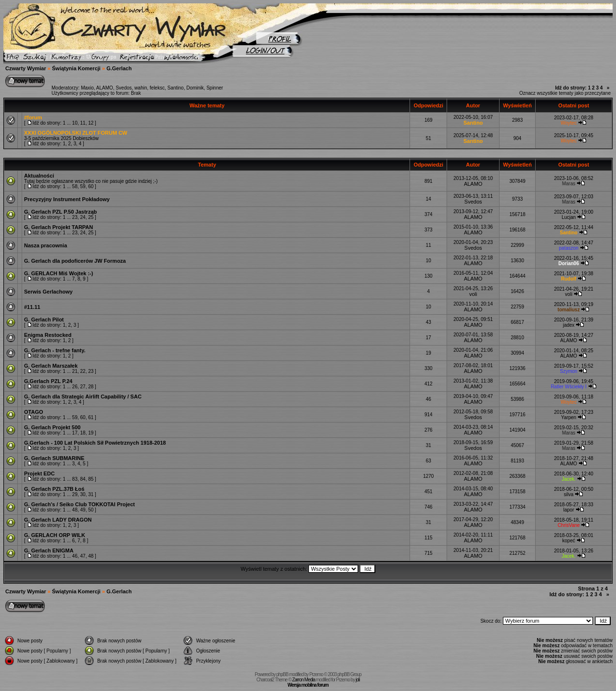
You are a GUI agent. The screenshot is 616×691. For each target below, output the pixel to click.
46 (75, 556)
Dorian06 (569, 263)
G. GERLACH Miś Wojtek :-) (58, 273)
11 (83, 123)
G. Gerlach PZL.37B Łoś (54, 489)
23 (75, 217)
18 (83, 433)
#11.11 (32, 307)
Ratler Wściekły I (568, 387)
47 (83, 556)
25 (91, 217)
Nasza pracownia (45, 245)
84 (83, 479)
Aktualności (39, 176)
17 (75, 433)
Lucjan (569, 217)
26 (75, 387)
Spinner (215, 88)
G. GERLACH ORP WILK (55, 535)
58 (75, 186)
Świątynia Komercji (76, 68)
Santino (176, 88)
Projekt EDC (39, 473)
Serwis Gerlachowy (48, 292)
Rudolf (569, 279)
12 (91, 123)
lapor (568, 510)
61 (91, 417)
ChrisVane (569, 525)
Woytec (569, 123)
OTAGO (34, 412)
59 (83, 186)
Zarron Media (303, 680)
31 (91, 494)
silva (569, 494)
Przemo (316, 674)
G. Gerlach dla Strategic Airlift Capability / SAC (83, 397)
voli (473, 294)
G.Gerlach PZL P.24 (48, 381)
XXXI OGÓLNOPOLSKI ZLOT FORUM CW (76, 133)
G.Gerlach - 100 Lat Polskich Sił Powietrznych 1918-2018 (95, 443)
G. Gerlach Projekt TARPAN (58, 227)
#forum (33, 117)
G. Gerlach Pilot (44, 320)
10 (75, 123)
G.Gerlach (119, 68)
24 (83, 217)
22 (83, 371)
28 (91, 387)
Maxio (87, 88)
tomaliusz (569, 310)
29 (75, 494)
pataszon (569, 248)
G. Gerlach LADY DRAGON (58, 520)
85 (91, 479)
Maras (569, 184)
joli (358, 680)
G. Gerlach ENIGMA (49, 550)
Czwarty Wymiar (26, 68)
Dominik (195, 88)
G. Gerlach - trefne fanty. (55, 350)
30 (83, 494)
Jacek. (569, 479)
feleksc (157, 88)
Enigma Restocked (48, 335)
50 (91, 510)
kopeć (569, 541)
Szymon (569, 371)
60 (91, 186)
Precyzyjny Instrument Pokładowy (67, 199)
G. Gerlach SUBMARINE (54, 458)
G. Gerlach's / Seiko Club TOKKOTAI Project (79, 504)
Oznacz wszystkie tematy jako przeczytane (565, 93)
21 (75, 371)
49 (83, 510)
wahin (141, 88)
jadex (569, 325)
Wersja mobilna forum (308, 685)
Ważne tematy (207, 105)
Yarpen (569, 417)
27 (83, 387)
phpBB (282, 674)
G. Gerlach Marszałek (51, 366)
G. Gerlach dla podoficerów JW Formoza (75, 261)
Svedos (123, 88)
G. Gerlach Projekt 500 (52, 427)
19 (91, 433)
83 (75, 479)
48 (75, 510)
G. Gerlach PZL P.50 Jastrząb (60, 212)
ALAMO (105, 88)
